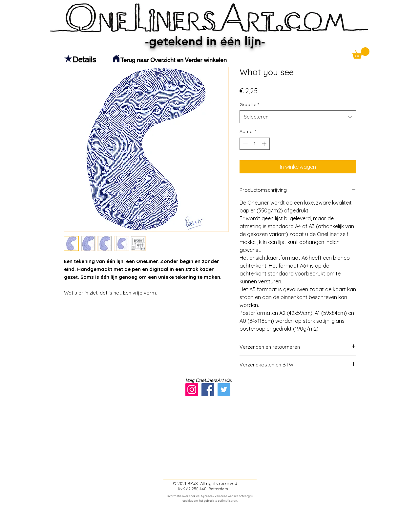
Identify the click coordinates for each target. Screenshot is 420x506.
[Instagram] (192, 390)
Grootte (249, 104)
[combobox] (298, 117)
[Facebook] (208, 390)
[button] (361, 53)
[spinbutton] (255, 144)
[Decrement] (245, 144)
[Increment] (265, 144)
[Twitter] (224, 390)
